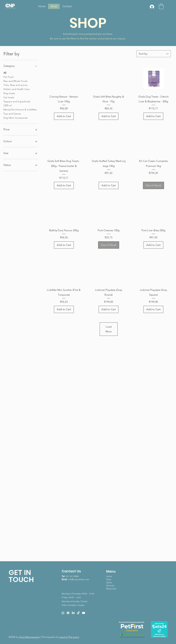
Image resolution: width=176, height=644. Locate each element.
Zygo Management (29, 637)
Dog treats (9, 93)
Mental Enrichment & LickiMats (20, 109)
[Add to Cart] (64, 116)
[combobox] (154, 54)
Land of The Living (69, 637)
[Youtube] (84, 613)
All (5, 73)
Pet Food (8, 77)
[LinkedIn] (73, 613)
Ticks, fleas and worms (15, 85)
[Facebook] (68, 613)
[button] (161, 6)
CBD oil (7, 105)
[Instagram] (63, 613)
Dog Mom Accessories (16, 118)
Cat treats (9, 97)
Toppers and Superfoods (17, 101)
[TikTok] (78, 613)
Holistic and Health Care (16, 89)
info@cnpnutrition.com (79, 579)
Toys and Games (12, 113)
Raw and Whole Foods (15, 81)
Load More (109, 329)
